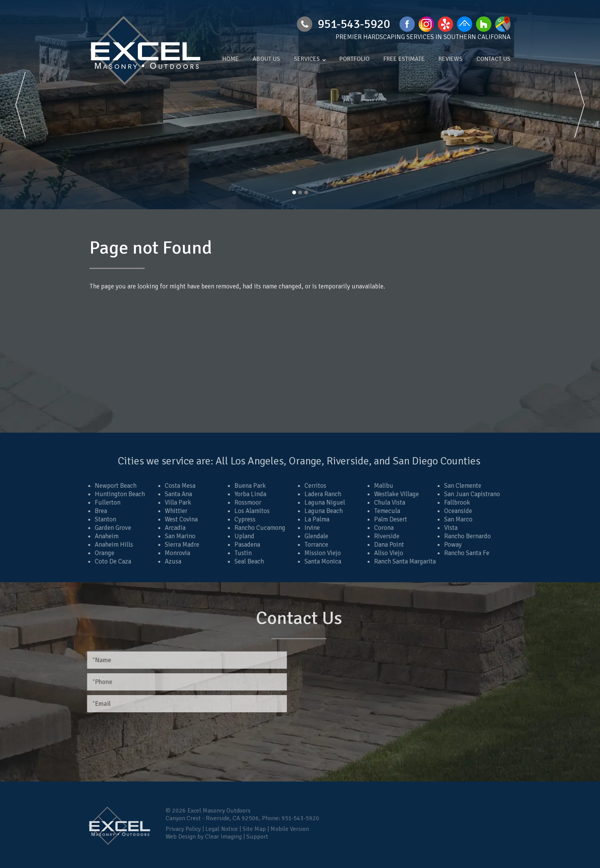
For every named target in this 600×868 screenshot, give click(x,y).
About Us (266, 59)
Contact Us (493, 59)
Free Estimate (404, 59)
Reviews (451, 59)
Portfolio (355, 59)
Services (307, 59)
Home (231, 59)
